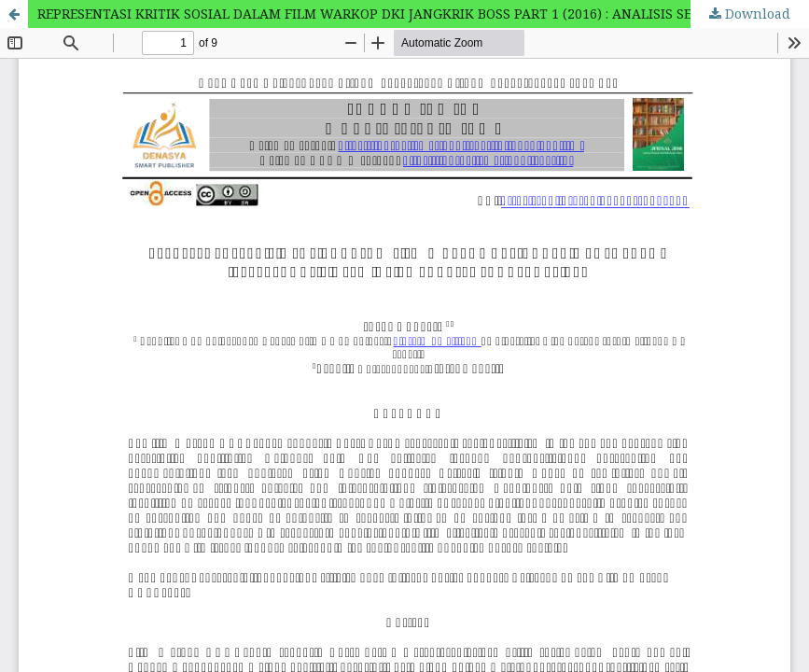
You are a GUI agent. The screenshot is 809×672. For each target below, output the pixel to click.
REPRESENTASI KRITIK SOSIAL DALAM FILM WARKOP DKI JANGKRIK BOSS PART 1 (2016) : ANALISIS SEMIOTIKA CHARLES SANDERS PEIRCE (423, 14)
